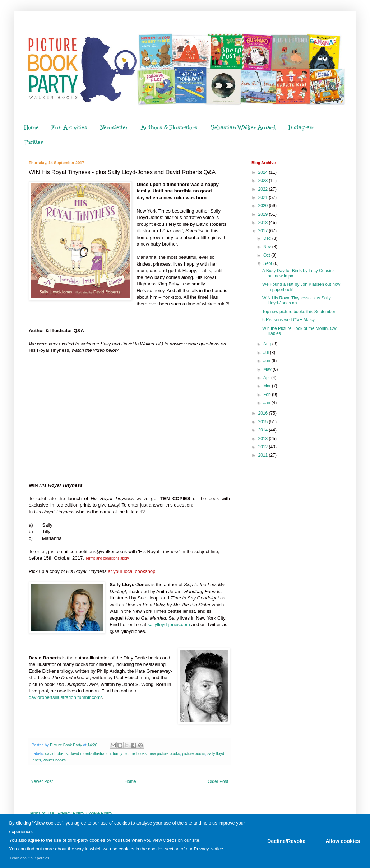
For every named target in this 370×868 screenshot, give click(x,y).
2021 (264, 197)
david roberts (56, 753)
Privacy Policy (71, 813)
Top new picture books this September (299, 312)
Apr (267, 378)
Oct (267, 255)
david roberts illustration (90, 753)
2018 (264, 223)
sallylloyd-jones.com (169, 624)
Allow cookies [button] (343, 841)
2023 (264, 181)
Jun (267, 361)
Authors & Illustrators (169, 127)
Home (31, 127)
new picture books (164, 753)
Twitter (34, 142)
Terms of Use (41, 813)
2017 (264, 231)
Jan (267, 403)
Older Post (218, 781)
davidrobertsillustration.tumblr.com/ (65, 697)
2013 (264, 439)
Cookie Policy (99, 813)
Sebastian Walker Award (243, 127)
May (268, 369)
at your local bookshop (132, 571)
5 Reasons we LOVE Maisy (288, 320)
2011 (264, 455)
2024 (264, 172)
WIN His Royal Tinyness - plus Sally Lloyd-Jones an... (297, 300)
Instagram (302, 127)
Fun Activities (70, 127)
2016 (264, 413)
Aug (268, 344)
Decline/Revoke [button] (286, 841)
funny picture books (130, 753)
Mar (268, 386)
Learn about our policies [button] (30, 858)
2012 (264, 447)
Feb (268, 395)
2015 (264, 422)
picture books (194, 753)
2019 (264, 214)
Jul (267, 353)
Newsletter (114, 127)
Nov (268, 247)
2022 (264, 189)
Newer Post (42, 781)
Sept (268, 263)
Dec (268, 238)
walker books (54, 760)
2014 (264, 430)
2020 (264, 206)
